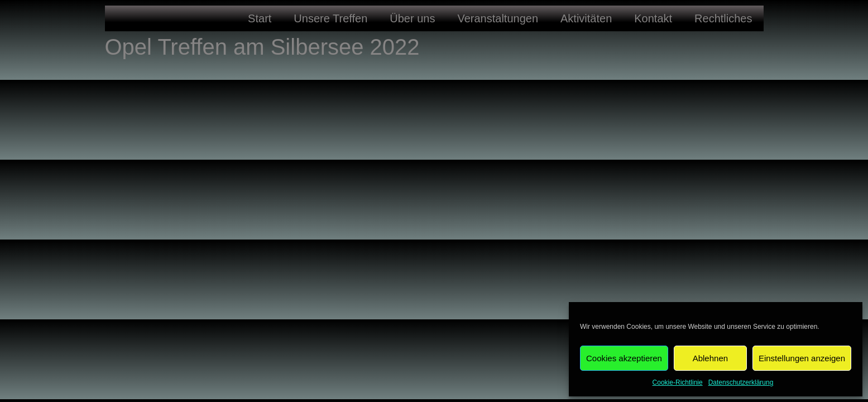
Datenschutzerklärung (741, 382)
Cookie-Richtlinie (678, 382)
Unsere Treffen (330, 18)
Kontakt (653, 18)
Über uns (412, 18)
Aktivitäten (586, 18)
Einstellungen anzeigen (802, 358)
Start (260, 18)
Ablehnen (710, 358)
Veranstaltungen (498, 18)
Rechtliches (723, 18)
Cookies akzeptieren (624, 358)
